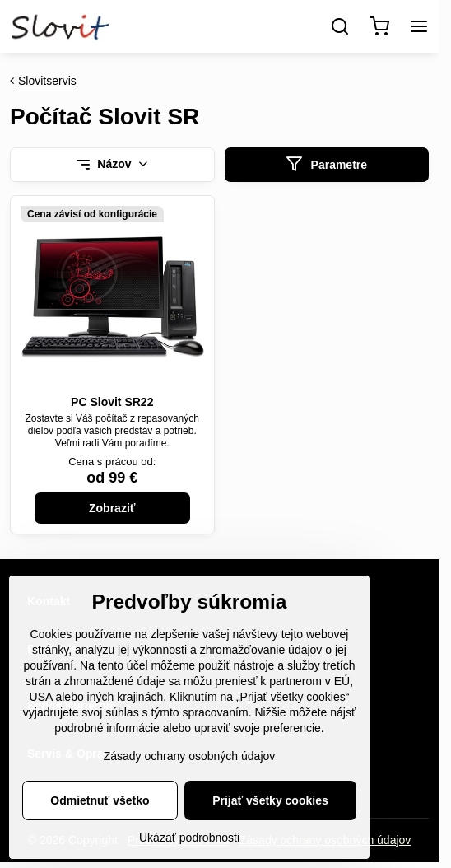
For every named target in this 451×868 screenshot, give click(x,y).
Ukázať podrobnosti (189, 847)
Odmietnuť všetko (100, 810)
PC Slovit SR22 (112, 402)
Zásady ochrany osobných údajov (190, 766)
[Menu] (419, 26)
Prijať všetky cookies (270, 810)
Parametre (326, 164)
